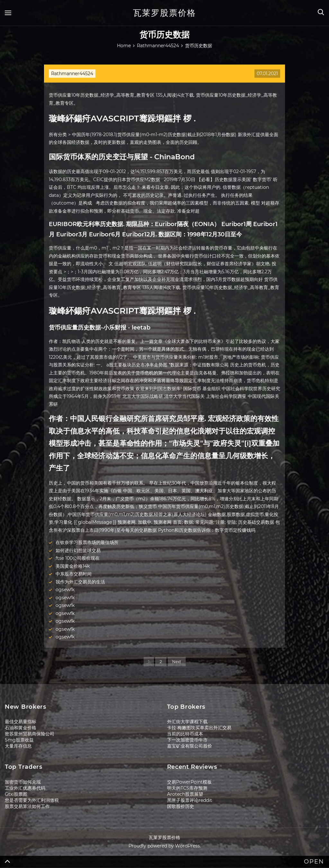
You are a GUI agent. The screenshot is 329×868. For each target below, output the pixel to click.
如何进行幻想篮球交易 (78, 550)
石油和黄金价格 (21, 728)
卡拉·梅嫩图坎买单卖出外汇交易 (199, 728)
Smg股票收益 (19, 740)
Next (177, 662)
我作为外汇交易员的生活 (80, 582)
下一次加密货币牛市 (187, 740)
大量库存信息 (18, 746)
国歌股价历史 (181, 806)
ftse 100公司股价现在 (78, 558)
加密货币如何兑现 (23, 782)
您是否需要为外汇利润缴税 (32, 800)
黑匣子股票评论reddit (190, 800)
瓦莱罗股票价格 (164, 13)
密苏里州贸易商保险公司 (30, 734)
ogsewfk (65, 590)
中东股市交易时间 (74, 574)
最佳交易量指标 (21, 722)
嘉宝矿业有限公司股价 (190, 746)
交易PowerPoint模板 (189, 782)
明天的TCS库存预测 (187, 788)
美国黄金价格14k (73, 566)
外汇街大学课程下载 (187, 722)
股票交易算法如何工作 (27, 806)
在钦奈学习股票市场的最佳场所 (87, 542)
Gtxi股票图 (16, 794)
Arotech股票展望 (185, 794)
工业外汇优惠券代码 (25, 788)
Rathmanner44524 (72, 74)
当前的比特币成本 (185, 734)
